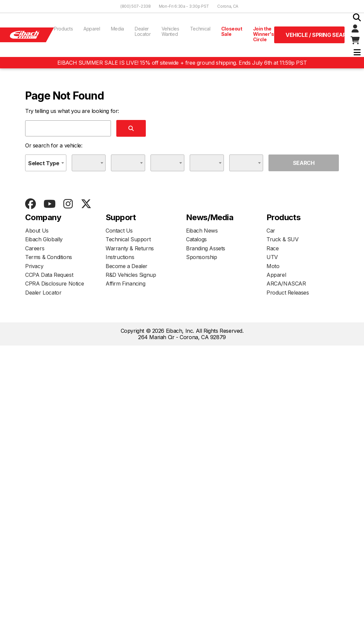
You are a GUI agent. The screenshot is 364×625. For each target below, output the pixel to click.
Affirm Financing (126, 284)
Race (272, 248)
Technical (200, 29)
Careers (35, 248)
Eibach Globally (44, 239)
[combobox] (46, 163)
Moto (273, 266)
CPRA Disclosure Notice (54, 284)
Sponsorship (202, 257)
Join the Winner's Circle (264, 34)
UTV (272, 257)
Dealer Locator (143, 31)
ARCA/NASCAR (286, 284)
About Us (37, 231)
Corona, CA (228, 6)
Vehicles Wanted (170, 31)
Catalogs (196, 239)
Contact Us (119, 231)
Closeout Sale (232, 31)
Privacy (34, 266)
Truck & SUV (283, 239)
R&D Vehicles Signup (131, 275)
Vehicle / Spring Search (315, 35)
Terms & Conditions (49, 257)
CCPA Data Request (49, 275)
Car (271, 231)
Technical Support (128, 239)
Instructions (120, 257)
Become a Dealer (127, 266)
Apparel (92, 29)
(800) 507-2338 (136, 6)
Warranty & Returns (130, 248)
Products (63, 29)
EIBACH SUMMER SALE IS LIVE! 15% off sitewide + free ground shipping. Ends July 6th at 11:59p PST (182, 63)
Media (117, 29)
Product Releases (288, 293)
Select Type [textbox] (44, 163)
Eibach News (202, 231)
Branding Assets (206, 248)
